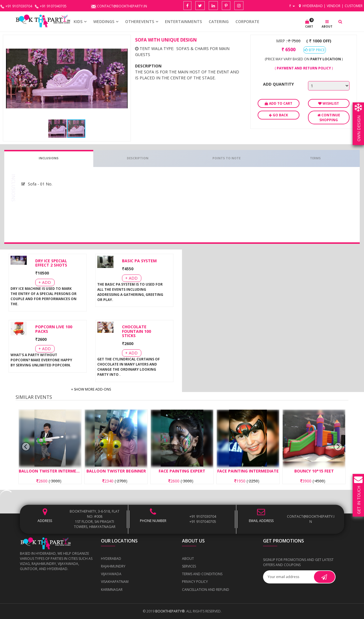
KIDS (78, 21)
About (188, 559)
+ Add (45, 282)
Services (189, 566)
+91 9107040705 (203, 522)
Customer (354, 6)
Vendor (334, 6)
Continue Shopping (329, 117)
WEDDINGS (104, 21)
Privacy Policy (195, 582)
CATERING (219, 21)
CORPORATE (247, 21)
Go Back (279, 115)
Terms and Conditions (202, 574)
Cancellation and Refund (206, 590)
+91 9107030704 (203, 516)
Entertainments (183, 21)
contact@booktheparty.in (311, 519)
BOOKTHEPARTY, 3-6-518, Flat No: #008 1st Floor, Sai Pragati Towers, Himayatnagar (95, 519)
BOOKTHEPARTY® (170, 611)
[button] (123, 43)
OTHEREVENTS (140, 21)
